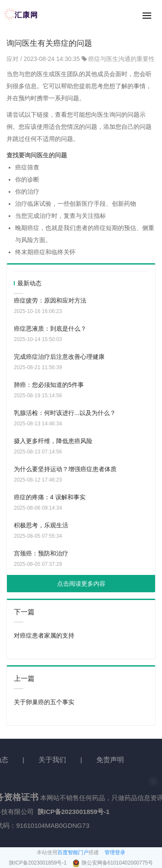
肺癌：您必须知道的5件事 (49, 385)
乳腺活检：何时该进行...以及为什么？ (65, 413)
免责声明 (110, 760)
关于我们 (52, 760)
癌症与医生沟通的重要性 (121, 59)
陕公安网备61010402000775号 (117, 863)
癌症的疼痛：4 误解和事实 (50, 497)
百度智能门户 (73, 852)
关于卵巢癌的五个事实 (44, 702)
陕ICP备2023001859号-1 (39, 863)
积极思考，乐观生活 (41, 525)
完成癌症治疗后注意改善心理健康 (59, 357)
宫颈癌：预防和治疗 (41, 553)
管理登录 (115, 852)
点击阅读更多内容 (81, 584)
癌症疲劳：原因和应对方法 (50, 300)
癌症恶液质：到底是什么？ (50, 329)
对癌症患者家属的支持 (44, 635)
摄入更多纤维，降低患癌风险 (53, 441)
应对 (13, 59)
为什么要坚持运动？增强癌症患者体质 (65, 469)
